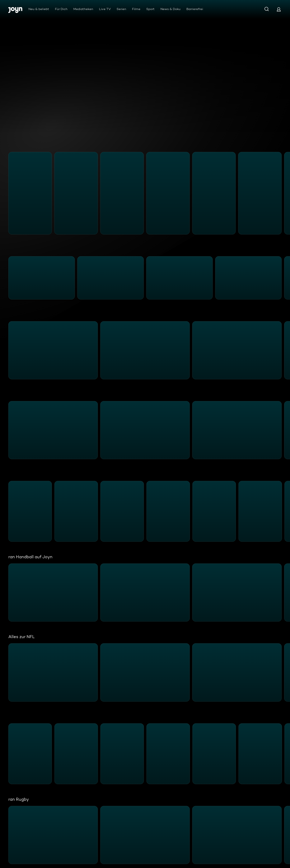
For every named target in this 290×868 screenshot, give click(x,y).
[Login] (279, 9)
